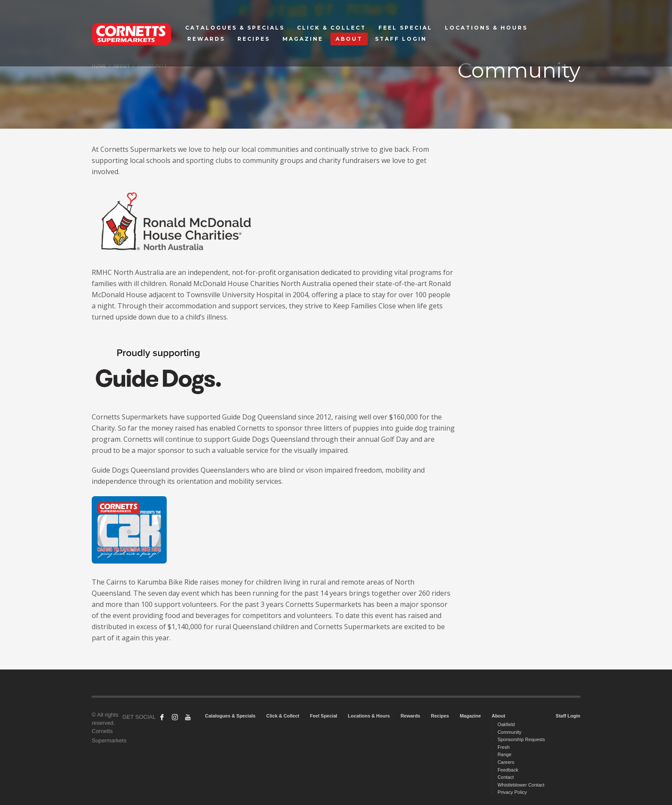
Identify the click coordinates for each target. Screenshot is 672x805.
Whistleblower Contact (521, 785)
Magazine (471, 716)
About (498, 716)
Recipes (440, 716)
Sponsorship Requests (521, 739)
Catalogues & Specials (230, 716)
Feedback (508, 770)
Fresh (504, 747)
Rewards (411, 716)
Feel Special (324, 716)
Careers (506, 762)
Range (504, 754)
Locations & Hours (369, 716)
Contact (506, 777)
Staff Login (568, 716)
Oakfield (506, 724)
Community (510, 732)
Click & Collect (283, 716)
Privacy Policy (512, 792)
